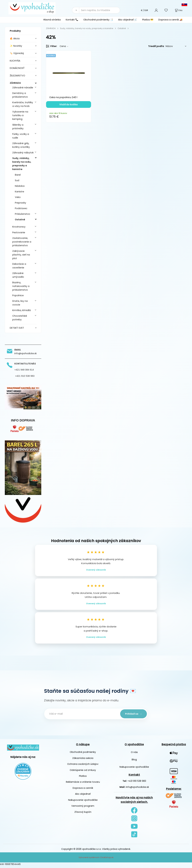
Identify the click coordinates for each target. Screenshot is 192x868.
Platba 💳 (148, 20)
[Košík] (178, 10)
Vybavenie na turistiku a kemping (20, 115)
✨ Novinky (16, 46)
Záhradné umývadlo (18, 275)
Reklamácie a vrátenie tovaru (83, 784)
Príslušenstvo (22, 214)
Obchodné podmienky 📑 (98, 20)
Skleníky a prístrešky (18, 127)
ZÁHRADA (15, 83)
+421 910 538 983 (137, 783)
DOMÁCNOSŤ (17, 68)
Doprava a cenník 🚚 (170, 20)
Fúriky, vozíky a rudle (21, 136)
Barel (18, 175)
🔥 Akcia (15, 39)
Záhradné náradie (23, 88)
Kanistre (20, 192)
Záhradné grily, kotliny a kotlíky (21, 145)
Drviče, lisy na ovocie (20, 303)
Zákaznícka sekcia (83, 760)
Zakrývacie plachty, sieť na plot (21, 255)
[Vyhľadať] (76, 10)
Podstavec (21, 208)
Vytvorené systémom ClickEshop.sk (96, 859)
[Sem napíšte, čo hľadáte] (100, 10)
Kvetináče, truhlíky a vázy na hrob (23, 104)
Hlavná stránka (52, 20)
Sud (17, 180)
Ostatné (20, 220)
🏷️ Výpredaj (17, 53)
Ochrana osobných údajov (83, 766)
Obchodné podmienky (83, 754)
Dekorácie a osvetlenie (19, 266)
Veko (18, 197)
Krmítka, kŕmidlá (22, 310)
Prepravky (20, 203)
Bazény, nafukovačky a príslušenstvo (21, 286)
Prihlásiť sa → (133, 716)
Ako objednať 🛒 (128, 20)
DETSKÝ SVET (17, 328)
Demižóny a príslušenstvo (20, 95)
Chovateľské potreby (20, 318)
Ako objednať (83, 796)
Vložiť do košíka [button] (68, 104)
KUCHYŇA (15, 61)
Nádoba (20, 186)
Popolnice (18, 295)
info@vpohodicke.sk (137, 789)
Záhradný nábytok (23, 153)
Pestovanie (19, 232)
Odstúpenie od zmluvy (83, 772)
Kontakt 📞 (72, 20)
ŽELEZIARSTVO (17, 76)
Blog (134, 762)
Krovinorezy (19, 227)
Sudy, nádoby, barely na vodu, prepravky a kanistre (22, 164)
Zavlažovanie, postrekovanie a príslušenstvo (22, 242)
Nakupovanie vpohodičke (83, 802)
